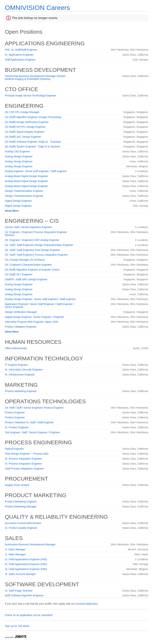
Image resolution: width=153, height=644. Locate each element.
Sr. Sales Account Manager (20, 574)
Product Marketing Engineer (21, 391)
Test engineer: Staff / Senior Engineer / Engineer (33, 432)
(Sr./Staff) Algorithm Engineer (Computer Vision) (32, 270)
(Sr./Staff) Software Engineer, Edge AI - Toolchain (33, 142)
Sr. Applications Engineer (19, 55)
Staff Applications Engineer (20, 60)
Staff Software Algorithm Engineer (24, 595)
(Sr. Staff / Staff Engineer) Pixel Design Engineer (33, 250)
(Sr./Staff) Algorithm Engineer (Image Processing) (33, 117)
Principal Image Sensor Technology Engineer (31, 96)
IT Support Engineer (16, 365)
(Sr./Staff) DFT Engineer (19, 274)
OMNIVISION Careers (37, 8)
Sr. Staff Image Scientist (19, 591)
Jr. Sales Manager (15, 549)
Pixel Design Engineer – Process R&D (27, 454)
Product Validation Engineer (21, 327)
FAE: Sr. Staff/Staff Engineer (21, 50)
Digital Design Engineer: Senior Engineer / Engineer (35, 317)
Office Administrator (16, 348)
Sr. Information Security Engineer (24, 370)
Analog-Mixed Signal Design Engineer (27, 176)
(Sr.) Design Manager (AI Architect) (25, 260)
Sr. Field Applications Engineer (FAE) (26, 559)
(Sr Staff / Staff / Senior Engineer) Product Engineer (34, 408)
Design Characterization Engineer (24, 191)
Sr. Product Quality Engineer (21, 528)
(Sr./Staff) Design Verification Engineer (27, 122)
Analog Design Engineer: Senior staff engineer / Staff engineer (40, 299)
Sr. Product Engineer (17, 427)
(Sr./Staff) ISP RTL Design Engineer (25, 127)
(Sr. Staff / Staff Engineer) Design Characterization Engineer (39, 245)
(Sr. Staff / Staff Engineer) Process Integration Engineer (36, 255)
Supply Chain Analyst (17, 485)
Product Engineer (15, 412)
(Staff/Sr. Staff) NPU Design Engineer (26, 279)
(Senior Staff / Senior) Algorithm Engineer (29, 227)
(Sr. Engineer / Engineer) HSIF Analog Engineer (32, 240)
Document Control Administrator (23, 523)
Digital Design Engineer (18, 201)
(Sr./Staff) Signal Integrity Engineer (25, 132)
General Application (87, 604)
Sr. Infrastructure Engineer (20, 375)
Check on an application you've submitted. (29, 615)
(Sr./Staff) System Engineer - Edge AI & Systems (33, 147)
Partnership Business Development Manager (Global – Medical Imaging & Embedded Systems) (36, 77)
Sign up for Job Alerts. (18, 626)
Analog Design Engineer (19, 156)
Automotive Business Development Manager (30, 544)
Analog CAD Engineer (18, 151)
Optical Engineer (15, 449)
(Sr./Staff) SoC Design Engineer (23, 137)
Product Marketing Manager (21, 507)
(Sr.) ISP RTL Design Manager (22, 112)
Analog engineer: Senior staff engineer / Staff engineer (36, 171)
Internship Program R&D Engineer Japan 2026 (32, 322)
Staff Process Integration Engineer (25, 469)
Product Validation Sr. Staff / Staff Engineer (29, 422)
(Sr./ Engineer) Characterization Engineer (28, 265)
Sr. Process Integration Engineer (24, 459)
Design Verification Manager (21, 312)
